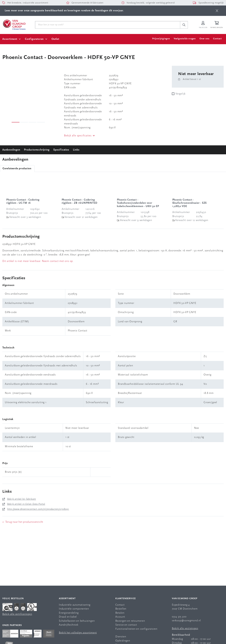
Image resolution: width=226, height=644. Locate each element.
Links (76, 150)
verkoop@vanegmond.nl (186, 621)
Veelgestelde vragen (185, 39)
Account (120, 617)
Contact (217, 39)
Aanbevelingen (11, 150)
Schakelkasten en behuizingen (77, 621)
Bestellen (121, 609)
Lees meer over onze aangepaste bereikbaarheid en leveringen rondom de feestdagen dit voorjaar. (64, 11)
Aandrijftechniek (69, 625)
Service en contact (126, 625)
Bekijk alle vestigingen (185, 629)
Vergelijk (180, 94)
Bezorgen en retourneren (130, 621)
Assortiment (10, 39)
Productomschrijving (37, 150)
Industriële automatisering (75, 605)
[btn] (217, 11)
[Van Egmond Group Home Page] (14, 24)
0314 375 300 (179, 617)
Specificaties (61, 150)
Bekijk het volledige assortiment (78, 633)
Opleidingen (123, 641)
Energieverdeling (69, 613)
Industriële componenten (74, 609)
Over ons (204, 39)
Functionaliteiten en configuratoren (136, 629)
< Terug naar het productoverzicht (23, 522)
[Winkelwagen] (217, 25)
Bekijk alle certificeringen (17, 614)
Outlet (55, 39)
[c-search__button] (184, 25)
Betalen (120, 613)
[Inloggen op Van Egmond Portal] (203, 25)
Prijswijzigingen (161, 39)
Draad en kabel (68, 617)
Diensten (121, 637)
